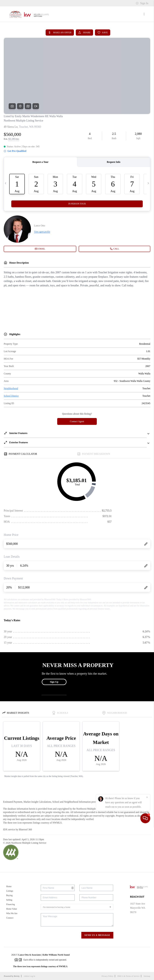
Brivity (17, 976)
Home (9, 886)
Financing (11, 904)
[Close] (147, 950)
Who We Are (12, 913)
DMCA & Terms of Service (128, 976)
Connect (10, 918)
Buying (9, 895)
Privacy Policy (107, 976)
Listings (10, 891)
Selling (9, 900)
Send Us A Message (97, 935)
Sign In (142, 3)
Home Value (12, 909)
